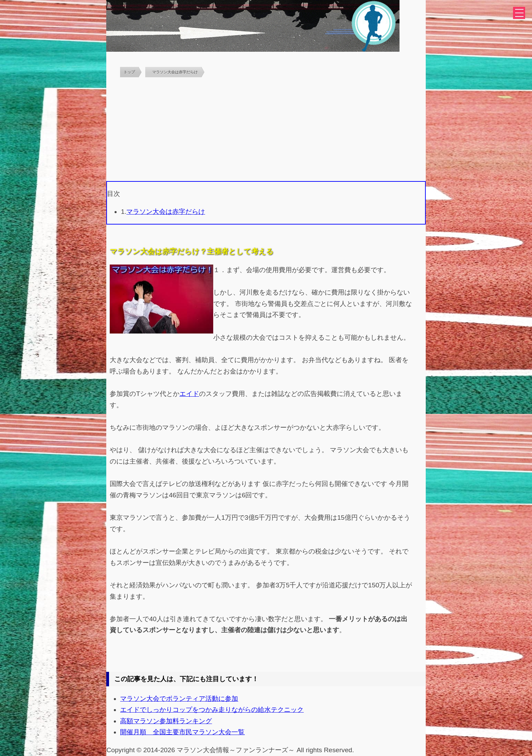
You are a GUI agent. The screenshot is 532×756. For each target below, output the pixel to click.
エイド (189, 394)
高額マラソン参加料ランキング (166, 721)
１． (220, 270)
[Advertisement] (266, 129)
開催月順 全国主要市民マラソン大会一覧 (182, 732)
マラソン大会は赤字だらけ (166, 212)
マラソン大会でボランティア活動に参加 (179, 699)
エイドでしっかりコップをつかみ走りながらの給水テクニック (212, 710)
